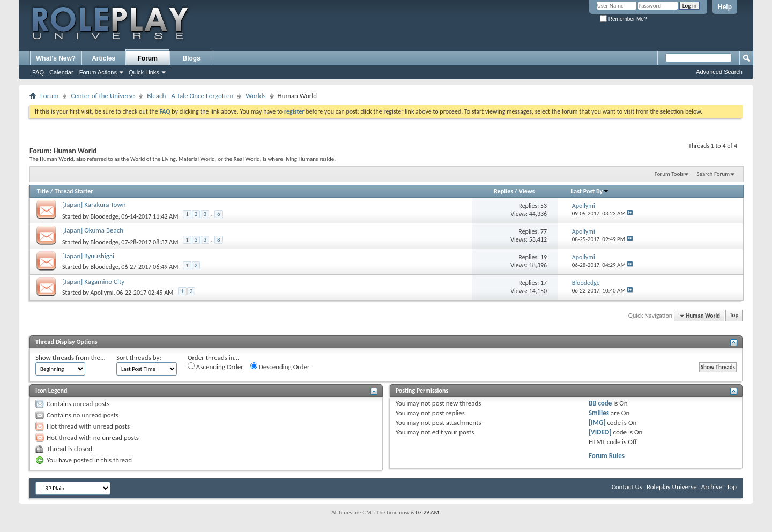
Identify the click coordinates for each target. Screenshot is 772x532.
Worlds (255, 96)
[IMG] (597, 422)
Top (734, 316)
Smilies (599, 413)
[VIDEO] (600, 432)
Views (527, 191)
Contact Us (627, 487)
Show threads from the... (70, 358)
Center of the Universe (103, 96)
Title (43, 191)
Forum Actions (98, 72)
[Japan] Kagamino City (93, 282)
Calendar (61, 72)
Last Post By (590, 191)
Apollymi (102, 293)
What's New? (56, 58)
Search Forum (714, 174)
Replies (503, 191)
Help (725, 7)
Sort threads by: (139, 358)
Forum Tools (669, 174)
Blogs (192, 58)
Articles (103, 58)
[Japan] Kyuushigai (88, 256)
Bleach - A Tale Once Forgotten (190, 96)
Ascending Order (216, 366)
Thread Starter (74, 191)
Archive (712, 487)
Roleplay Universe (672, 487)
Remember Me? (623, 19)
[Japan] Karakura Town (94, 204)
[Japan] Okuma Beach (93, 230)
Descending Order (280, 366)
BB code (600, 403)
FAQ (38, 72)
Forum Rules (607, 456)
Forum (148, 58)
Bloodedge (105, 216)
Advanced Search (719, 72)
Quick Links (144, 72)
